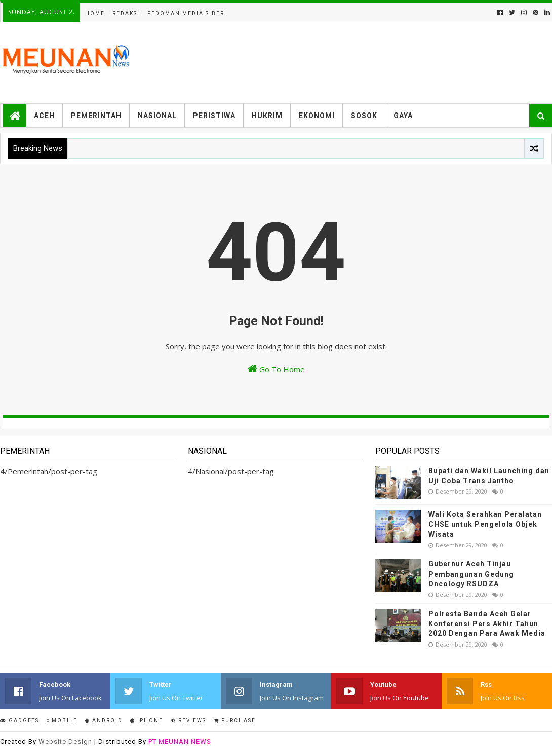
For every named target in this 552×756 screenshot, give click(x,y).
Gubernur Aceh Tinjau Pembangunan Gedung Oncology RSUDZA (471, 574)
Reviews (188, 720)
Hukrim (267, 116)
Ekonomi (317, 116)
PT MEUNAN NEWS (180, 742)
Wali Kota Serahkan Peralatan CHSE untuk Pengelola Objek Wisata (485, 524)
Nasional (157, 116)
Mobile (62, 720)
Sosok (364, 116)
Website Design (65, 742)
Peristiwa (214, 116)
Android (104, 720)
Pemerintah (96, 116)
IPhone (147, 720)
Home (95, 13)
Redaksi (126, 13)
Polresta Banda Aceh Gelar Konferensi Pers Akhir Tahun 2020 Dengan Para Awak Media (487, 623)
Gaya (403, 116)
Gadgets (19, 720)
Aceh (44, 116)
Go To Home (276, 369)
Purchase (235, 720)
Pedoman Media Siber (186, 13)
